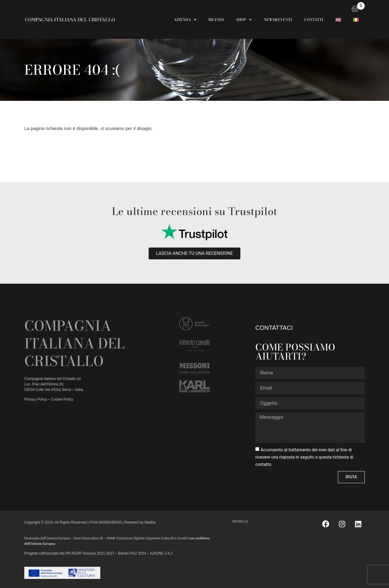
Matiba (149, 522)
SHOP (244, 20)
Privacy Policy (36, 399)
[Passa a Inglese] (338, 20)
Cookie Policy (62, 399)
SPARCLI (240, 521)
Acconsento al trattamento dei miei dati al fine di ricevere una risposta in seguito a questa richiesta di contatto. (304, 457)
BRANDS (216, 20)
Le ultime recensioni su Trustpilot (194, 211)
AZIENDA (185, 20)
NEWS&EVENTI (278, 20)
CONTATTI (314, 20)
